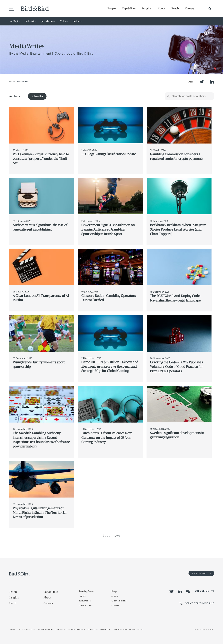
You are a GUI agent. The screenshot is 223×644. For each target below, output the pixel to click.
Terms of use (16, 630)
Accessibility (103, 630)
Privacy (61, 630)
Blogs (114, 591)
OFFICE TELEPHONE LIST (197, 603)
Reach (175, 8)
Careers (190, 8)
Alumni (115, 596)
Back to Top (201, 573)
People (112, 8)
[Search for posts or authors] (192, 96)
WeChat (188, 592)
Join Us (82, 596)
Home (12, 82)
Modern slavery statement (129, 630)
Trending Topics (87, 591)
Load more (112, 536)
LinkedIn (212, 82)
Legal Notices (46, 630)
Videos (64, 21)
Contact (115, 605)
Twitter (202, 82)
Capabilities (129, 8)
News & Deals (86, 605)
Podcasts (78, 21)
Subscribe (37, 96)
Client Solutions (119, 601)
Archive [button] (15, 96)
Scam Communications (81, 630)
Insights (147, 8)
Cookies (31, 630)
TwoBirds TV (85, 601)
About (162, 8)
